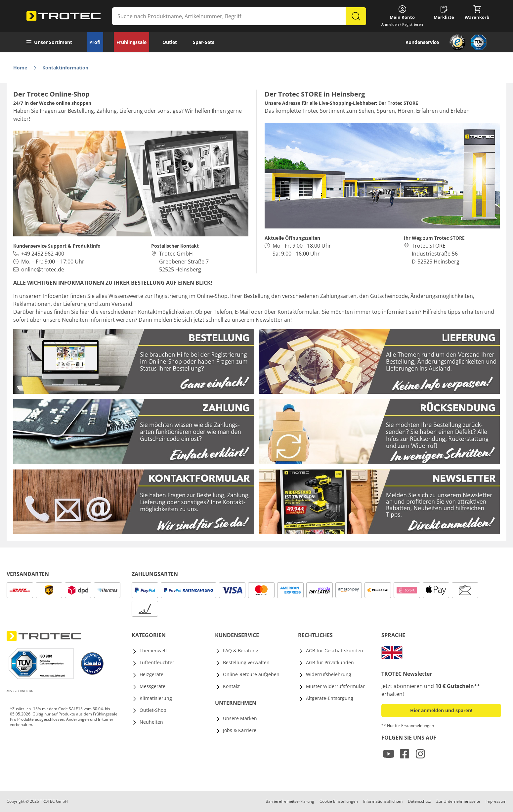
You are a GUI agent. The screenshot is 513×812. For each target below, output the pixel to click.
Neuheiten (151, 722)
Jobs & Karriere (240, 730)
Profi (95, 42)
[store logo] (64, 16)
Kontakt (231, 686)
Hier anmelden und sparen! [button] (441, 710)
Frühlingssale (131, 42)
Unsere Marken (240, 718)
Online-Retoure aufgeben (251, 674)
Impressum (496, 801)
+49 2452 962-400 (43, 254)
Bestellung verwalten (246, 662)
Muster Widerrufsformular (335, 686)
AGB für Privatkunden (330, 662)
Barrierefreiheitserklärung (290, 801)
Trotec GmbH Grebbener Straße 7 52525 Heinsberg (184, 262)
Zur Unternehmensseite (458, 801)
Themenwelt (153, 650)
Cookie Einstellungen (339, 801)
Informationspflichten (383, 801)
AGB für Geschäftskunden (335, 650)
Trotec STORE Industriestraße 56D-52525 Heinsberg (436, 254)
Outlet (170, 42)
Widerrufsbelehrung (329, 674)
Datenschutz (419, 801)
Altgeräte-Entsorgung (330, 698)
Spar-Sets (204, 42)
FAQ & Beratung (241, 650)
